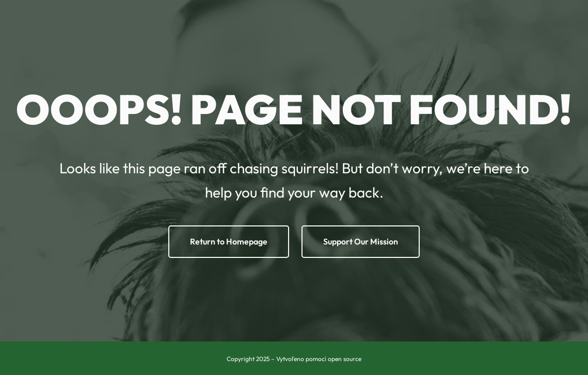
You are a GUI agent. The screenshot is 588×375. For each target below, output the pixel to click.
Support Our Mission (361, 241)
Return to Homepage (229, 241)
